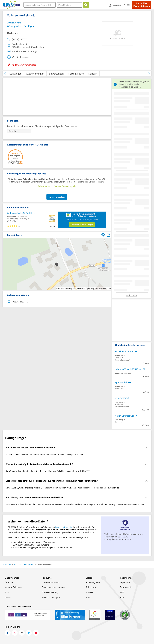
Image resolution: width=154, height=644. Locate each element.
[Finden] (86, 5)
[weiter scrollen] (149, 74)
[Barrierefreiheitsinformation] (125, 5)
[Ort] (70, 5)
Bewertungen (56, 74)
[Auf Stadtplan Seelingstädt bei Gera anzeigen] (108, 235)
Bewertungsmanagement (54, 587)
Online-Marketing (50, 592)
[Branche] (40, 5)
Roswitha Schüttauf (125, 351)
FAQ (88, 598)
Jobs (7, 592)
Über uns (9, 582)
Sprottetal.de (121, 382)
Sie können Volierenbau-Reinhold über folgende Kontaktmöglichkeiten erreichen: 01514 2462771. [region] (48, 471)
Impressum (125, 582)
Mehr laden (132, 295)
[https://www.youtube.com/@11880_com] (36, 633)
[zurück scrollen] (5, 74)
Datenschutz (126, 587)
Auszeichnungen (35, 74)
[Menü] (130, 5)
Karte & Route (76, 74)
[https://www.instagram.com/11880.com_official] (15, 633)
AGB (122, 592)
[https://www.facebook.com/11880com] (8, 633)
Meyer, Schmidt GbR (125, 416)
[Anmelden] (116, 5)
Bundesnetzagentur (64, 527)
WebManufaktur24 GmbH (20, 213)
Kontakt (93, 74)
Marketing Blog (93, 582)
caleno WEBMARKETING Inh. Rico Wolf (132, 369)
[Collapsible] (146, 448)
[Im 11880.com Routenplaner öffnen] (103, 234)
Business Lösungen (51, 598)
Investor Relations (13, 587)
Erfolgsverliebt (122, 398)
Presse (8, 598)
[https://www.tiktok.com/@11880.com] (22, 633)
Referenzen (91, 587)
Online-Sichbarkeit (51, 582)
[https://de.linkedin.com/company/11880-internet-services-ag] (29, 633)
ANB (122, 598)
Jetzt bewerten (57, 197)
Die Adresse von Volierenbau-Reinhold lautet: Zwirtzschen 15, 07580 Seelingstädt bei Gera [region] (45, 454)
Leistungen (15, 74)
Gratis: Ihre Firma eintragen (142, 5)
